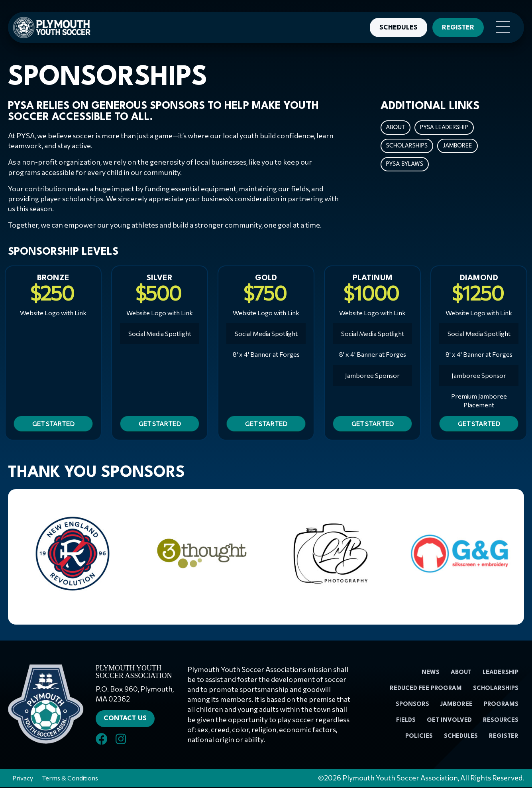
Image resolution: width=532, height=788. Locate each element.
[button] (501, 28)
